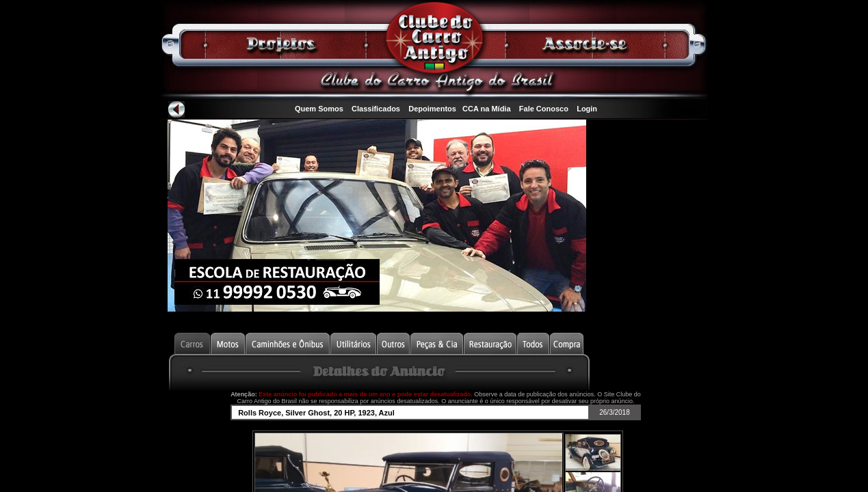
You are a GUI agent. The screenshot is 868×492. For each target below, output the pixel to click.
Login (587, 109)
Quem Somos (319, 109)
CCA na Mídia (487, 109)
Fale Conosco (544, 109)
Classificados (376, 109)
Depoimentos (432, 109)
